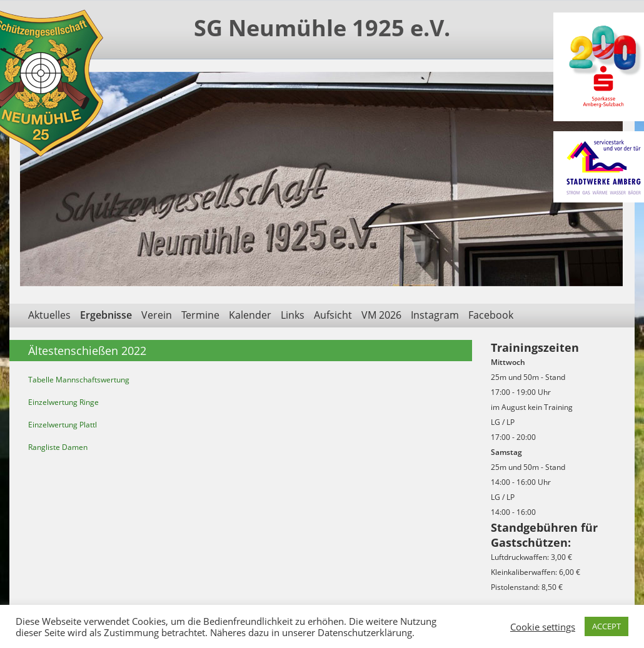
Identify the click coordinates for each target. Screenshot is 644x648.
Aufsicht (333, 315)
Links (293, 315)
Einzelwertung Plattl (63, 425)
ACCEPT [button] (606, 626)
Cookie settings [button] (543, 627)
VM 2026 (381, 315)
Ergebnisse (106, 315)
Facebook (491, 315)
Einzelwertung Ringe (63, 402)
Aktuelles (49, 315)
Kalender (250, 315)
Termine (200, 315)
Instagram (435, 315)
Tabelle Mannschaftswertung (79, 380)
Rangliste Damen (58, 447)
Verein (157, 315)
